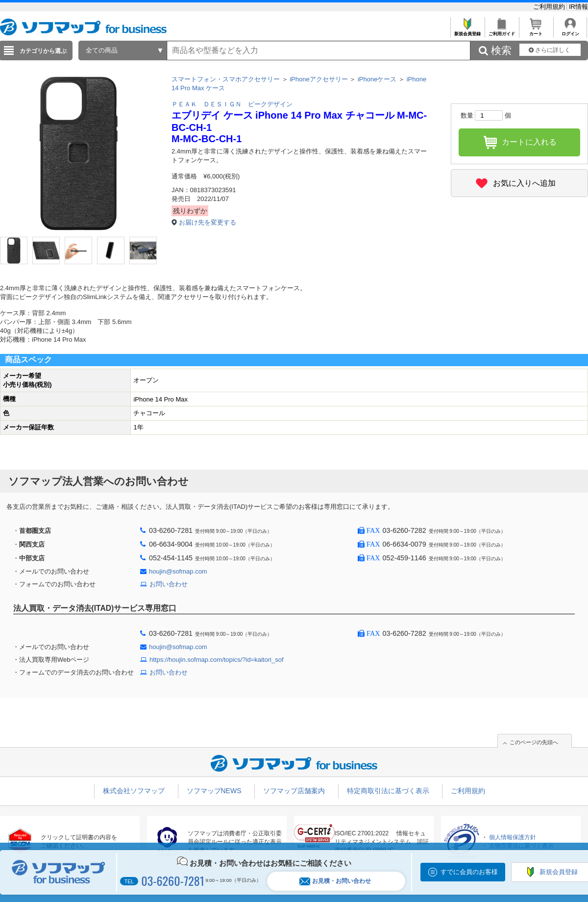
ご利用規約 (550, 7)
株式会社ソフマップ (134, 791)
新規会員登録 (467, 31)
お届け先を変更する (208, 222)
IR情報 (578, 7)
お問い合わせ (169, 584)
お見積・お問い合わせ (335, 881)
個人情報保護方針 (513, 837)
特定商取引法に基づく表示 (388, 791)
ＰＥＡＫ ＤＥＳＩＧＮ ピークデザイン (232, 104)
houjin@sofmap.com (178, 571)
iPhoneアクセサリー (318, 79)
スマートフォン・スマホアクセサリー (226, 79)
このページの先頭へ (534, 742)
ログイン (570, 31)
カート (536, 31)
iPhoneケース (377, 79)
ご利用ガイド (502, 31)
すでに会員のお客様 (469, 872)
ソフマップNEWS (214, 791)
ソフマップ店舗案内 (294, 791)
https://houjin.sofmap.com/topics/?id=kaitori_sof (217, 660)
